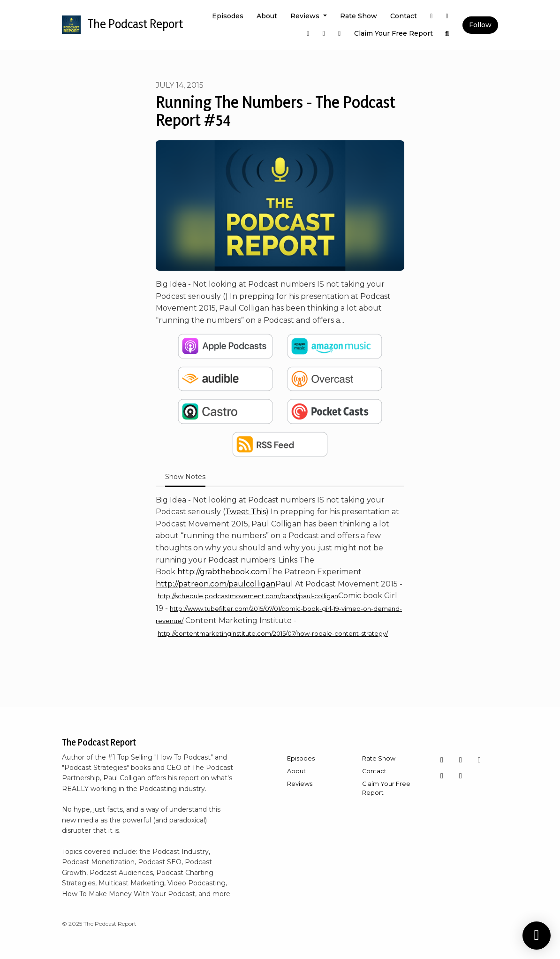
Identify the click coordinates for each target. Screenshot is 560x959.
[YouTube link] (324, 34)
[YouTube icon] (479, 760)
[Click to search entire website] (447, 34)
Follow (480, 25)
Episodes (228, 16)
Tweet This (246, 512)
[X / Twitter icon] (461, 776)
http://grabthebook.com (222, 572)
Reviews (306, 16)
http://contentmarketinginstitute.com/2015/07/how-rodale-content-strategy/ (273, 633)
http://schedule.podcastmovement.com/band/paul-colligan (248, 596)
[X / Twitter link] (431, 16)
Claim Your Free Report (394, 33)
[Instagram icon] (442, 760)
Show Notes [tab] (185, 477)
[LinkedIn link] (340, 34)
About (267, 16)
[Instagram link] (447, 16)
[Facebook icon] (461, 760)
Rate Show (359, 16)
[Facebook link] (308, 34)
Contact (404, 16)
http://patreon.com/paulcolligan (216, 584)
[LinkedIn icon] (442, 776)
